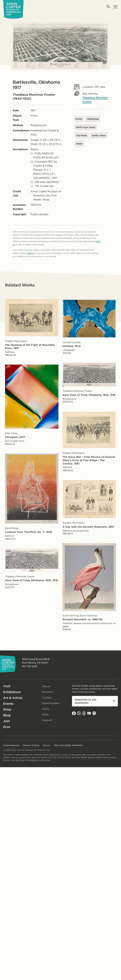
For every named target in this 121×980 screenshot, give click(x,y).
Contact (47, 698)
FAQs (46, 709)
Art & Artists (13, 698)
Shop (7, 709)
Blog (7, 715)
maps (79, 144)
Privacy (47, 745)
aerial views (99, 135)
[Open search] (108, 7)
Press (45, 715)
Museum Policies (31, 745)
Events (8, 704)
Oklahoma (93, 119)
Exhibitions (12, 692)
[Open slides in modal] (105, 62)
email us (30, 253)
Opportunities (51, 703)
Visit (7, 686)
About (46, 686)
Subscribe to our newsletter (86, 701)
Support (47, 720)
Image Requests (11, 745)
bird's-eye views (86, 127)
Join (6, 721)
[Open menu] (115, 7)
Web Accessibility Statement (68, 745)
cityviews (82, 135)
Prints (79, 119)
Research (48, 692)
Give (7, 727)
